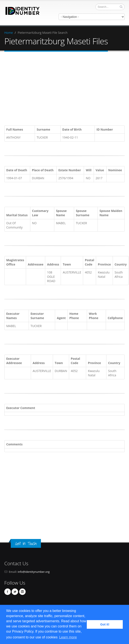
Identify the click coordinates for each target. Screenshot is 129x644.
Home (9, 33)
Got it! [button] (105, 624)
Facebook (8, 592)
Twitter (15, 592)
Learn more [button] (68, 637)
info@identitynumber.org (34, 572)
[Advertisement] (67, 89)
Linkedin (22, 592)
